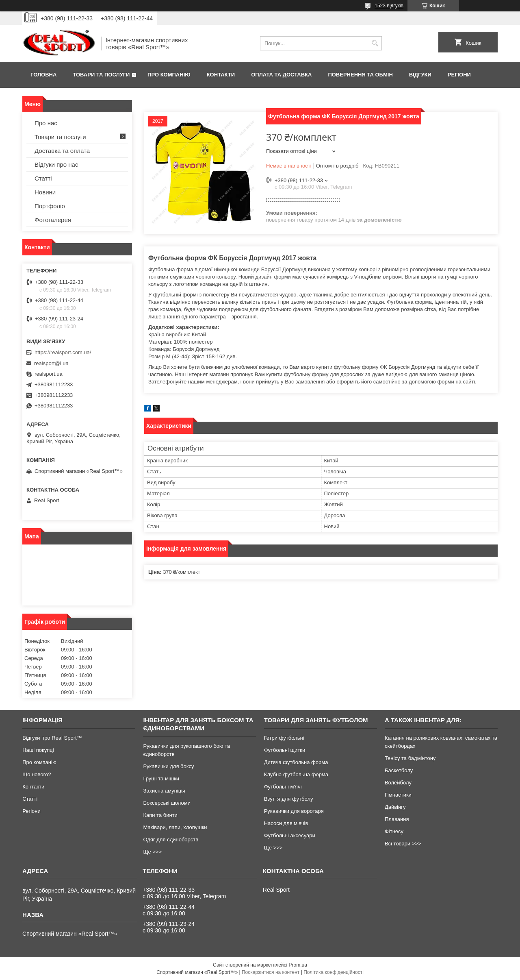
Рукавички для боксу (168, 766)
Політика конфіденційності (334, 972)
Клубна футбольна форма (296, 774)
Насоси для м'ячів (286, 823)
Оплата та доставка (281, 75)
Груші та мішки (161, 779)
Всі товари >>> (403, 844)
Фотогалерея (53, 220)
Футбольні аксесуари (290, 835)
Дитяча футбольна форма (296, 762)
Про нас (46, 123)
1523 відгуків (389, 6)
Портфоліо (50, 206)
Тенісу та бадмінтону (410, 758)
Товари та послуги (101, 75)
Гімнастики (398, 795)
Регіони (459, 75)
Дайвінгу (395, 807)
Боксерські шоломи (167, 803)
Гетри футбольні (284, 738)
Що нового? (37, 774)
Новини (45, 192)
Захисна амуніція (164, 791)
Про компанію (169, 75)
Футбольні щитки (285, 750)
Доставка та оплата (62, 151)
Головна (43, 75)
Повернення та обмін (360, 75)
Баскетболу (399, 770)
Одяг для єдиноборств (171, 840)
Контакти (221, 75)
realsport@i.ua (51, 363)
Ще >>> (152, 852)
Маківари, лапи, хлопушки (175, 827)
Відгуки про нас (56, 164)
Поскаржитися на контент (271, 972)
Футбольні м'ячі (283, 787)
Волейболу (398, 783)
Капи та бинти (160, 815)
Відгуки (420, 75)
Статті (43, 178)
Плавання (397, 819)
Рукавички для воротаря (294, 811)
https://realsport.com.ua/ (63, 352)
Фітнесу (394, 831)
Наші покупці (38, 750)
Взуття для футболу (289, 799)
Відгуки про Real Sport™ (52, 738)
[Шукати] (375, 43)
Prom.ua (298, 965)
